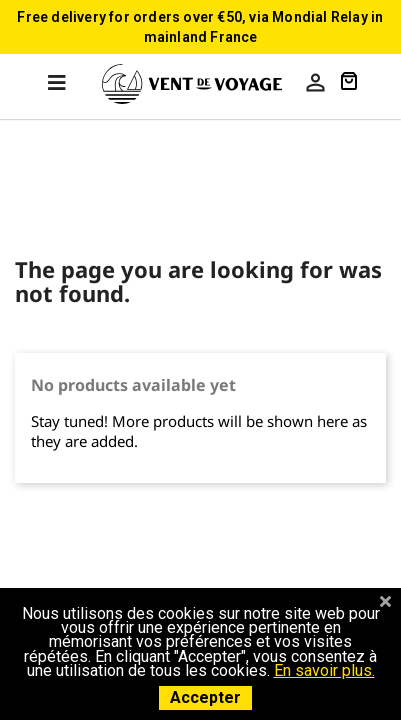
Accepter (205, 697)
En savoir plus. (324, 670)
